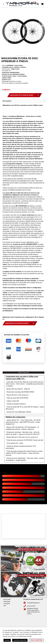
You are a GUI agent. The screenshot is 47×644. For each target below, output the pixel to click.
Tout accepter (36, 640)
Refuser (7, 640)
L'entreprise (7, 604)
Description (7, 101)
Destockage (7, 601)
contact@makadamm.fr (33, 603)
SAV (5, 606)
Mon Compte (7, 599)
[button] (5, 32)
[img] (9, 341)
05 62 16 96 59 (31, 606)
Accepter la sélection (20, 640)
